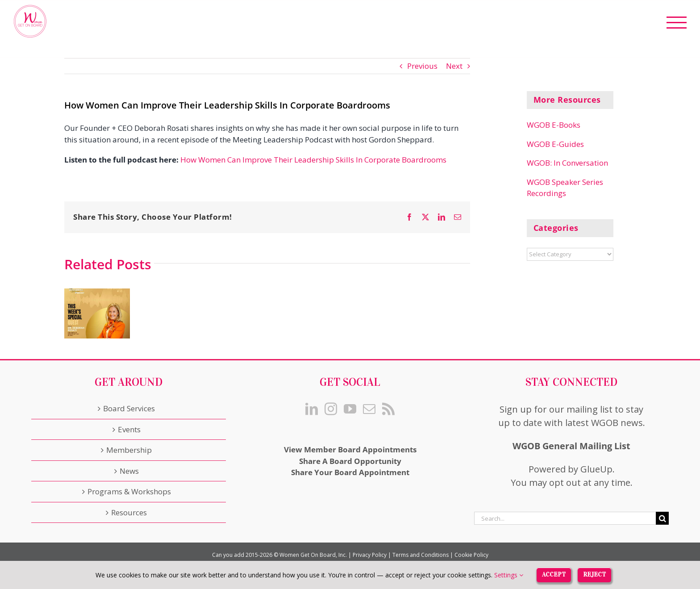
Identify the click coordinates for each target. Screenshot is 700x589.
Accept (554, 574)
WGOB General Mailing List (571, 446)
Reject (594, 574)
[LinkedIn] (312, 409)
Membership (129, 450)
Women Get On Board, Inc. (313, 555)
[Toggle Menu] (677, 23)
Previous (422, 66)
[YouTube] (350, 409)
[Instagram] (331, 409)
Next (454, 66)
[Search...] (565, 518)
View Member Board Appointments (350, 449)
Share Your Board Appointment (350, 472)
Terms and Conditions (421, 555)
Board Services (129, 408)
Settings (509, 575)
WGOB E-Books (554, 125)
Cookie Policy (471, 555)
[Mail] (369, 409)
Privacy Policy (370, 555)
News (129, 471)
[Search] (662, 518)
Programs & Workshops (129, 491)
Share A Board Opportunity (350, 461)
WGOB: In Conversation (567, 163)
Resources (129, 512)
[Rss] (388, 409)
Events (129, 429)
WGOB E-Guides (555, 144)
